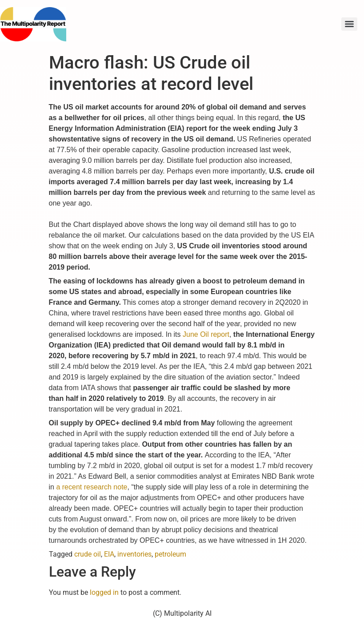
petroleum (170, 554)
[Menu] (349, 24)
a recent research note (92, 487)
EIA (109, 554)
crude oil (88, 554)
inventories (134, 554)
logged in (104, 592)
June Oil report (206, 334)
